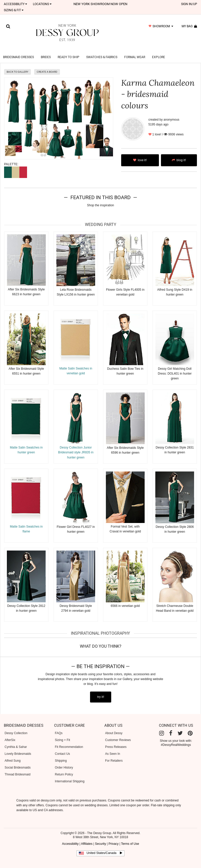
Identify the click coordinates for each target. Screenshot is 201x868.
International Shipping (70, 775)
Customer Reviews (118, 734)
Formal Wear (135, 51)
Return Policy (64, 768)
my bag (189, 26)
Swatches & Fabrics (102, 51)
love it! (140, 154)
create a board (47, 66)
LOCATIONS (42, 4)
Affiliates (87, 838)
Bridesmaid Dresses (18, 51)
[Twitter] (180, 727)
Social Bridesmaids (18, 761)
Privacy (113, 838)
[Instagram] (162, 727)
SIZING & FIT (14, 10)
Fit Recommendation (69, 741)
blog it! (179, 154)
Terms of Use (130, 838)
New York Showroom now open (100, 4)
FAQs (59, 727)
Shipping (61, 755)
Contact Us (62, 748)
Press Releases (116, 741)
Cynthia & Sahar (16, 741)
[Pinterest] (190, 727)
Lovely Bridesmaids (18, 748)
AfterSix (10, 734)
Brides (46, 51)
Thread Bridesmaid (17, 768)
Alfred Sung (13, 755)
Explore (159, 51)
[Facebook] (171, 727)
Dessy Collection (16, 727)
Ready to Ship (68, 51)
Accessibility (15, 4)
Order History (64, 761)
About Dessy (114, 727)
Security (100, 838)
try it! (101, 691)
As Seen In (113, 748)
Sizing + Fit (62, 734)
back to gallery (17, 66)
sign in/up (189, 4)
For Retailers (114, 755)
